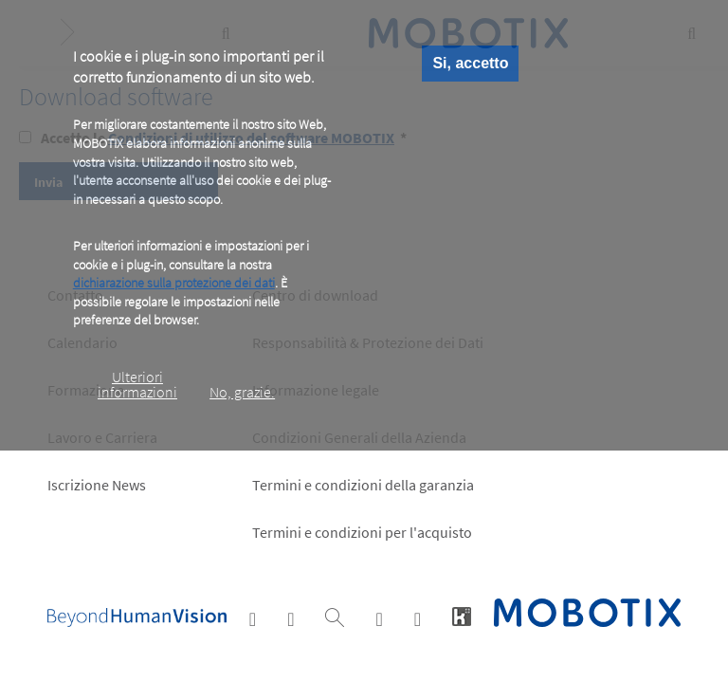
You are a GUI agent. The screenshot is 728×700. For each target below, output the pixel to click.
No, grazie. (242, 392)
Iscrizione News (97, 485)
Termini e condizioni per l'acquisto (362, 532)
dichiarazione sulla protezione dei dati (174, 283)
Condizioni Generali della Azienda (359, 437)
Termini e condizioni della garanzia (363, 485)
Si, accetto (470, 63)
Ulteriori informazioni (137, 384)
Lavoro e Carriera (102, 437)
